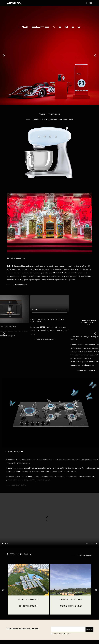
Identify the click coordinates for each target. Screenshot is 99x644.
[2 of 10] (71, 590)
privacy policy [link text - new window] (66, 633)
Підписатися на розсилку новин (22, 628)
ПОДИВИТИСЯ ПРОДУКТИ (46, 339)
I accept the (62, 633)
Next (95, 56)
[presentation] (50, 305)
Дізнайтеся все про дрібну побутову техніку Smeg (52, 119)
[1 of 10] (28, 590)
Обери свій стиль (19, 485)
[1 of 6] (49, 56)
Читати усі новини (84, 555)
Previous (4, 56)
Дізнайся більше (20, 285)
